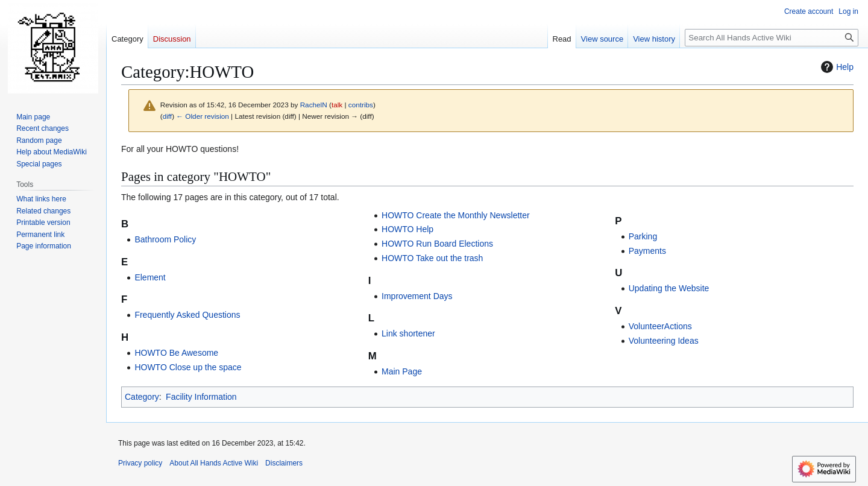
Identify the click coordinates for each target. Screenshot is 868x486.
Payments (647, 251)
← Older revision (203, 116)
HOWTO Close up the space (188, 367)
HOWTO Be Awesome (176, 353)
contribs (361, 105)
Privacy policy (140, 463)
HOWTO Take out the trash (432, 258)
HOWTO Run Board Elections (437, 244)
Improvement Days (417, 296)
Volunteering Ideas (664, 341)
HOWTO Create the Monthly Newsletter (456, 215)
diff (167, 116)
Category (142, 397)
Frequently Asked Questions (187, 315)
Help (836, 67)
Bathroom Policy (165, 239)
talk (337, 105)
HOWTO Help (407, 229)
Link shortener (408, 333)
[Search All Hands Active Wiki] (772, 38)
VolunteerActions (660, 326)
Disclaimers (284, 463)
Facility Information (201, 397)
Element (150, 277)
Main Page (402, 371)
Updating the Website (669, 288)
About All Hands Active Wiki (214, 463)
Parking (643, 236)
